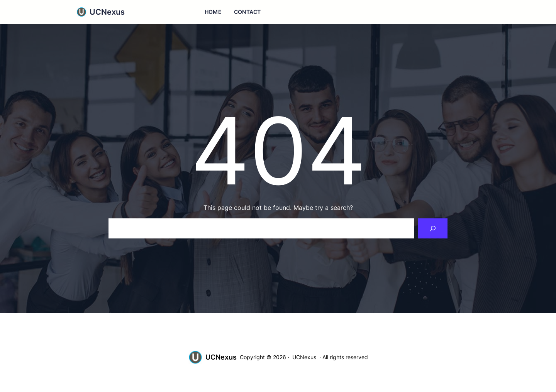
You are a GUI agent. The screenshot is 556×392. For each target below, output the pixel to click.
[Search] (433, 228)
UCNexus (107, 12)
